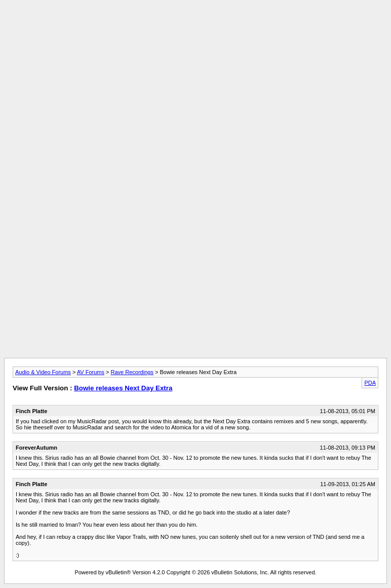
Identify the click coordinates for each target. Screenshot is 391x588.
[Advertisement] (195, 27)
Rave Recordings (132, 372)
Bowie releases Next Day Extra (123, 388)
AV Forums (91, 372)
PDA (370, 383)
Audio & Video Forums (43, 372)
